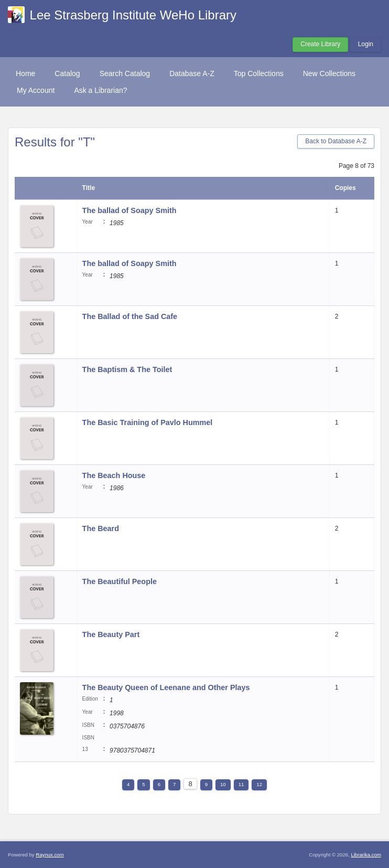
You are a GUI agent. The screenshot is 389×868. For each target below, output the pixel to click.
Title (89, 188)
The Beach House (114, 475)
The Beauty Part (111, 634)
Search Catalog (125, 73)
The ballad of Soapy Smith (129, 210)
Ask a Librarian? (100, 90)
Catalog (67, 73)
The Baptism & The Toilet (127, 369)
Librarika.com (366, 855)
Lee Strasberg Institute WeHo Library (133, 15)
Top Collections (259, 73)
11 (241, 784)
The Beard (101, 528)
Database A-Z (192, 73)
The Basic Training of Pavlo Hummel (148, 422)
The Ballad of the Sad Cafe (130, 316)
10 (223, 784)
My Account (36, 90)
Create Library (320, 44)
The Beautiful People (120, 581)
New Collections (329, 73)
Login (366, 44)
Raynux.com (50, 855)
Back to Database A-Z (336, 141)
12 (259, 784)
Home (25, 73)
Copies (345, 188)
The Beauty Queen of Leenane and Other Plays (166, 687)
